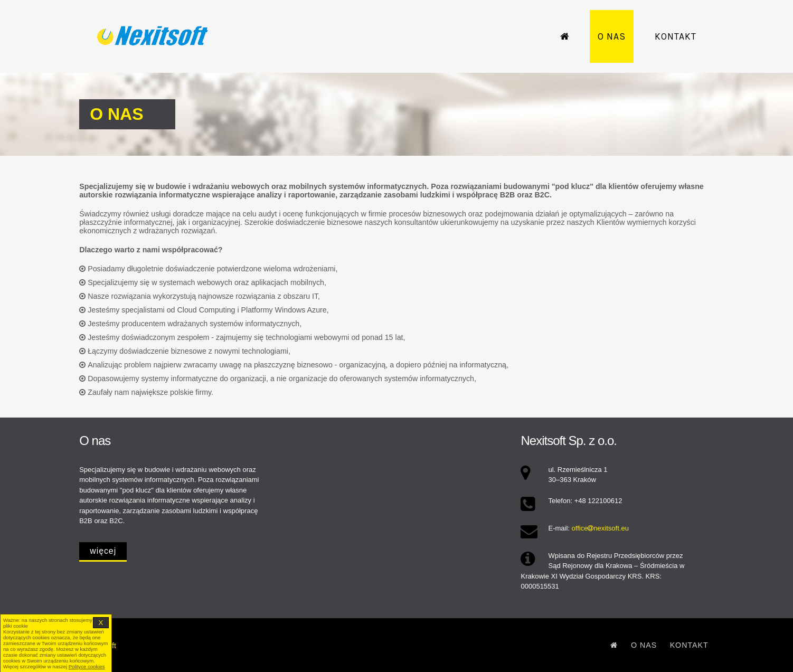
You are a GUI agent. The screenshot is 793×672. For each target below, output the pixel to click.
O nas (612, 36)
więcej (103, 551)
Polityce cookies (87, 666)
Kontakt (676, 36)
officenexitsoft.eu (600, 528)
